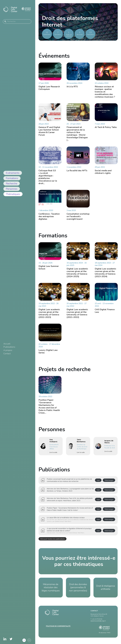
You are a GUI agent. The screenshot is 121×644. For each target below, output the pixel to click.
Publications (9, 347)
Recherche (12, 183)
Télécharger (109, 480)
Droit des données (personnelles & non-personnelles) (78, 588)
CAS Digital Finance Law (105, 312)
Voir (98, 480)
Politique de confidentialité (58, 626)
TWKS (108, 633)
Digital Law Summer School (49, 269)
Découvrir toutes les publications (52, 539)
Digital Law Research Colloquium (49, 88)
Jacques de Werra (109, 443)
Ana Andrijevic (53, 442)
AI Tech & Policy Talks (106, 129)
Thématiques (13, 194)
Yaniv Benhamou (81, 442)
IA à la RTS (72, 87)
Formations (12, 178)
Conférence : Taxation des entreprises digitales (49, 218)
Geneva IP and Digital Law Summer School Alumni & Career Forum (49, 133)
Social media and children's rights (103, 173)
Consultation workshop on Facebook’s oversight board (78, 218)
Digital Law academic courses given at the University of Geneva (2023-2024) (105, 274)
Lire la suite (53, 454)
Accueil (7, 344)
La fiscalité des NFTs (77, 172)
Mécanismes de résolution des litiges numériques (51, 588)
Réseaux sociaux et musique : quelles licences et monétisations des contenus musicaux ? (105, 92)
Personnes (12, 189)
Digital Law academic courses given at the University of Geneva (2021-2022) (77, 315)
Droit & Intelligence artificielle (106, 588)
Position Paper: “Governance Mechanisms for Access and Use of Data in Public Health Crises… (49, 408)
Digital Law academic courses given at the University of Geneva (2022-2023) (49, 315)
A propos (8, 350)
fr (24, 640)
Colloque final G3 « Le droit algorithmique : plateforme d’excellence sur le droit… (48, 178)
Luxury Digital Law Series (48, 353)
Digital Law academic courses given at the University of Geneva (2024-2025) (77, 274)
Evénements (13, 173)
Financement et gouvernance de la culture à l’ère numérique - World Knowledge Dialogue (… (77, 135)
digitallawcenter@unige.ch (98, 621)
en (29, 640)
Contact (7, 354)
